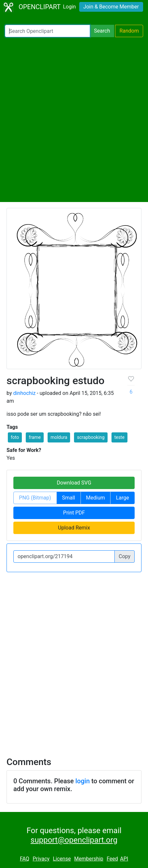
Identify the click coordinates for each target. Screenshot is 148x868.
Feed (112, 859)
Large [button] (123, 498)
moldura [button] (59, 437)
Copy (125, 556)
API (124, 859)
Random (129, 31)
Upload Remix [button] (74, 528)
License (62, 859)
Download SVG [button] (74, 483)
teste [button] (119, 437)
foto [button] (15, 437)
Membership (89, 859)
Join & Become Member (111, 7)
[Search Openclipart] (47, 31)
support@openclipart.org (74, 840)
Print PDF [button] (74, 513)
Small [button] (68, 498)
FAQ (25, 859)
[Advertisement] (74, 120)
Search (102, 31)
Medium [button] (96, 498)
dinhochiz (24, 393)
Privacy (41, 859)
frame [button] (35, 437)
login (82, 781)
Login (69, 7)
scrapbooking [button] (91, 437)
